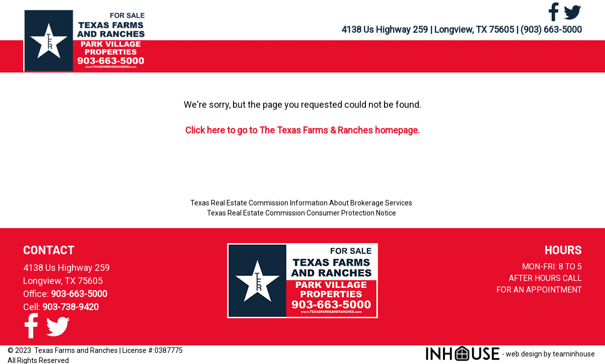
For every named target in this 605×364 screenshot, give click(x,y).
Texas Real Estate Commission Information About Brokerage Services (301, 203)
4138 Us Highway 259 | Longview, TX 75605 (428, 29)
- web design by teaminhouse (510, 354)
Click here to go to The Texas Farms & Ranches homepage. (302, 130)
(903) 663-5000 (551, 29)
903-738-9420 (70, 307)
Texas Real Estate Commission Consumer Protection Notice (301, 213)
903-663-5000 (79, 294)
